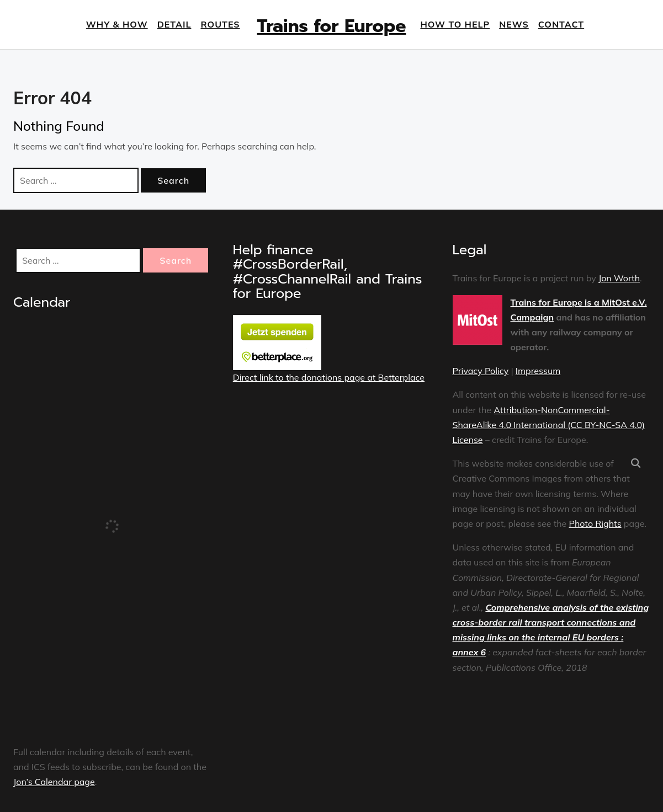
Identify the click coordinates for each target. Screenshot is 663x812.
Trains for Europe (332, 26)
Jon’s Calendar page (54, 782)
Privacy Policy (481, 371)
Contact (561, 24)
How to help (455, 24)
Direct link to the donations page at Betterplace (329, 377)
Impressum (538, 371)
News (514, 24)
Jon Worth (619, 278)
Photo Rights (595, 523)
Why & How (117, 24)
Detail (174, 24)
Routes (220, 24)
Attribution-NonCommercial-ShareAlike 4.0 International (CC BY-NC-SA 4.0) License (549, 425)
